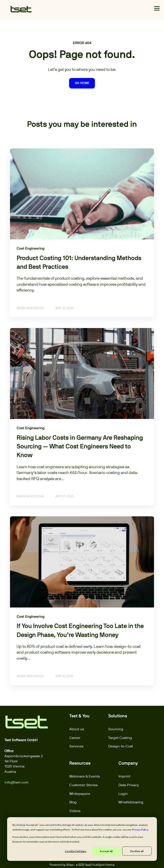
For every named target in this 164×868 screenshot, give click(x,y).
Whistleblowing (131, 802)
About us (77, 729)
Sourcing (116, 729)
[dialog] (82, 839)
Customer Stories (83, 785)
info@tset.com (16, 782)
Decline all (137, 851)
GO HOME (82, 83)
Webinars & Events (85, 776)
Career (75, 738)
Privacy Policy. (140, 830)
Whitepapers (80, 794)
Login (123, 794)
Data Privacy (129, 785)
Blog (73, 802)
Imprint (124, 776)
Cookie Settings (76, 851)
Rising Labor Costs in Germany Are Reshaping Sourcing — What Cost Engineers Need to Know (80, 447)
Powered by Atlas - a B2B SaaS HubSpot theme (82, 865)
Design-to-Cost (121, 746)
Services (76, 746)
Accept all (106, 851)
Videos (75, 811)
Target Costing (120, 738)
